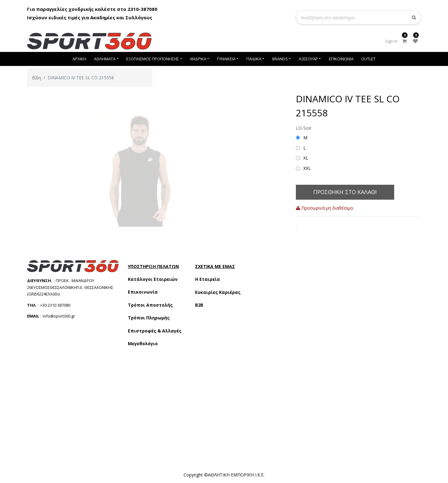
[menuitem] (79, 59)
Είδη (37, 78)
